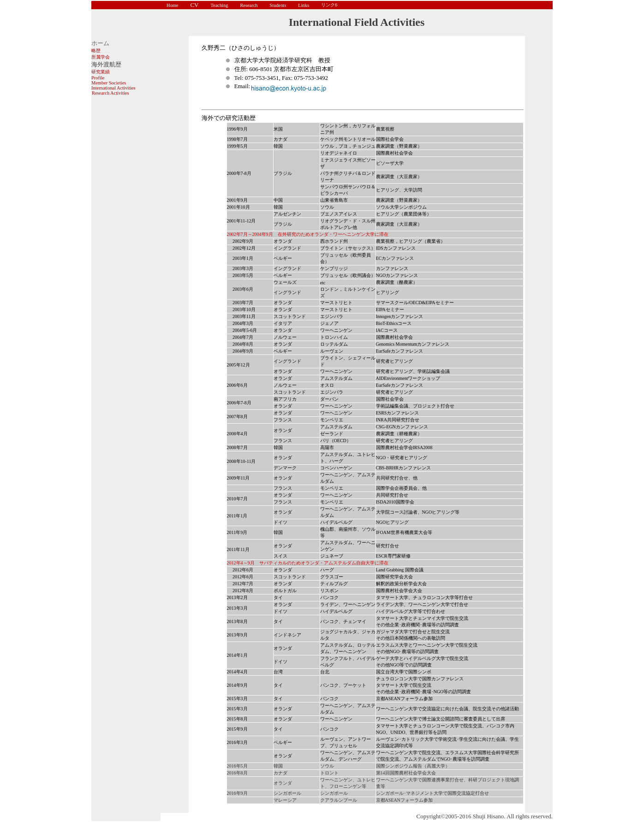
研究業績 (101, 72)
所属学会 (101, 57)
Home (172, 5)
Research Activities (110, 93)
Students (278, 5)
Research (249, 5)
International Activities (113, 88)
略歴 (96, 51)
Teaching (219, 5)
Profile (98, 78)
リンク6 (329, 5)
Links (304, 5)
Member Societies (109, 83)
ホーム (100, 43)
